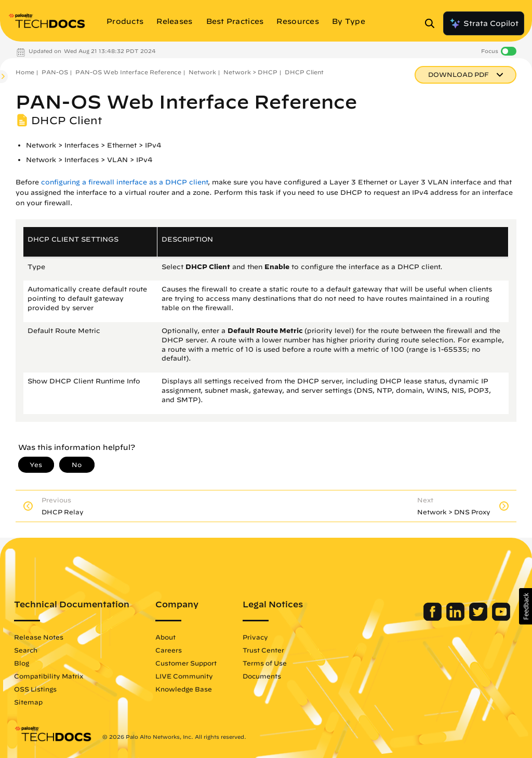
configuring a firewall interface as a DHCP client (124, 182)
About (165, 637)
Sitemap (28, 702)
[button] (526, 606)
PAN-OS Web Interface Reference (128, 72)
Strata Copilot (484, 23)
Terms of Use (265, 663)
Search (26, 650)
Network (202, 72)
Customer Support (186, 663)
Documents (262, 676)
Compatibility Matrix (49, 676)
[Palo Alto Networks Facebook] (434, 618)
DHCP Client (304, 72)
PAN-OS (55, 72)
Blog (22, 663)
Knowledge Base (184, 689)
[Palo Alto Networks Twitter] (479, 618)
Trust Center (263, 650)
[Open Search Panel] (433, 23)
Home (25, 72)
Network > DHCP (250, 72)
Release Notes (39, 637)
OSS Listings (35, 689)
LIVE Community (184, 676)
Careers (169, 650)
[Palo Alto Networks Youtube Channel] (501, 618)
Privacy (255, 637)
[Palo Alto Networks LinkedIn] (456, 618)
